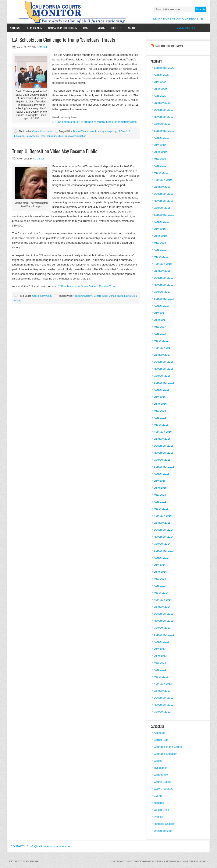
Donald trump (101, 296)
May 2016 (160, 411)
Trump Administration (75, 136)
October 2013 (162, 628)
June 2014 (160, 572)
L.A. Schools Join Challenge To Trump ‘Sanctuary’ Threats (64, 39)
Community (46, 131)
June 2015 (160, 488)
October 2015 (162, 460)
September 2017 (164, 299)
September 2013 (164, 635)
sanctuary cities (55, 136)
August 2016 (162, 390)
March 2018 (161, 257)
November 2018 (164, 201)
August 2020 (162, 75)
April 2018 (160, 250)
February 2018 (163, 264)
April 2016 (160, 418)
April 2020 (160, 96)
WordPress (191, 861)
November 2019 (164, 117)
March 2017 (161, 341)
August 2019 (162, 138)
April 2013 (160, 670)
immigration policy (107, 131)
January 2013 (162, 691)
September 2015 (164, 467)
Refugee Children (165, 824)
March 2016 (161, 425)
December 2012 (164, 698)
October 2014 (162, 544)
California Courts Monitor (56, 12)
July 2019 (160, 145)
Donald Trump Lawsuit (85, 131)
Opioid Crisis (162, 810)
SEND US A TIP (186, 28)
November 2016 (164, 369)
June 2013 (160, 656)
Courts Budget (163, 782)
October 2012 (162, 712)
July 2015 (160, 481)
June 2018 (160, 236)
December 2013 (164, 614)
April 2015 (160, 502)
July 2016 (160, 397)
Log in (204, 861)
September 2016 (164, 383)
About (130, 28)
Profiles (116, 28)
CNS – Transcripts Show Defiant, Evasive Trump (88, 286)
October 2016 (162, 376)
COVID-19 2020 (164, 789)
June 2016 (160, 404)
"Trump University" (83, 296)
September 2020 (164, 68)
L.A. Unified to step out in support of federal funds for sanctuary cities (94, 122)
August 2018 (162, 222)
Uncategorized (163, 831)
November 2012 (164, 705)
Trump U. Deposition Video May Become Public (55, 151)
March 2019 (161, 173)
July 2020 (160, 82)
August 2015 (162, 474)
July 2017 (160, 313)
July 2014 (160, 565)
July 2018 (160, 229)
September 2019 (164, 131)
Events (100, 28)
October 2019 (162, 124)
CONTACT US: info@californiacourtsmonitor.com (41, 846)
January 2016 (162, 439)
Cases (87, 28)
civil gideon (161, 768)
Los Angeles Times (36, 136)
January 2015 (162, 523)
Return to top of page (24, 861)
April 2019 (160, 166)
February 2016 (163, 432)
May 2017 (160, 327)
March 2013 (161, 677)
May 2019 (160, 159)
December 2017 (164, 278)
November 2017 (164, 285)
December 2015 (164, 446)
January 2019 (162, 187)
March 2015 (161, 509)
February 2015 (163, 516)
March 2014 (161, 593)
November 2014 (164, 537)
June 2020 (160, 89)
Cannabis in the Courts (62, 28)
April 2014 (160, 586)
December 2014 (164, 530)
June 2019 (160, 152)
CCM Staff (42, 47)
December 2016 (164, 362)
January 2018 (162, 271)
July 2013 (160, 649)
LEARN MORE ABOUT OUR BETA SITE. (178, 19)
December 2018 (164, 194)
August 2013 (162, 642)
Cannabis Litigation (166, 754)
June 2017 (160, 320)
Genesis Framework (168, 861)
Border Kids (34, 28)
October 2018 (162, 208)
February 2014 (163, 600)
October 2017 (162, 292)
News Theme (142, 861)
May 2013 (160, 663)
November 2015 (164, 453)
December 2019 (164, 110)
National (15, 28)
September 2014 (164, 551)
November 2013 (164, 621)
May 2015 (160, 495)
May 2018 (160, 243)
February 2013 (163, 684)
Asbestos (159, 733)
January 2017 (162, 355)
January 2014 (162, 607)
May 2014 (160, 579)
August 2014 (162, 558)
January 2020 (162, 103)
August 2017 (162, 306)
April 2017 (160, 334)
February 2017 (163, 348)
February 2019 (163, 180)
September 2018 (164, 215)
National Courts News (169, 46)
